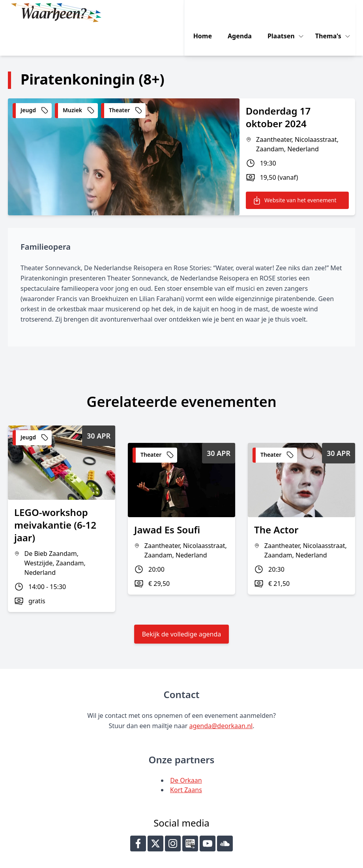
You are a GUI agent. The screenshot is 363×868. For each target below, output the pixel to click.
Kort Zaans (186, 760)
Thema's (333, 13)
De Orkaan (186, 750)
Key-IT (275, 859)
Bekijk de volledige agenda (182, 604)
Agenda (244, 13)
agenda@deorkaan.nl (221, 696)
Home (207, 13)
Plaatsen (286, 13)
